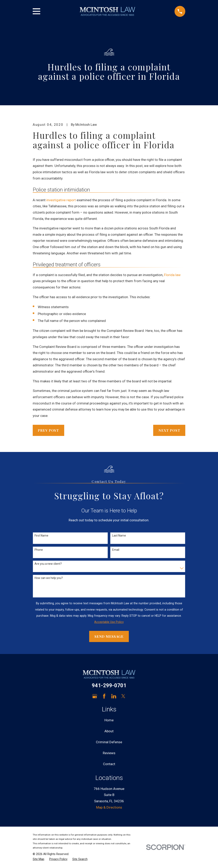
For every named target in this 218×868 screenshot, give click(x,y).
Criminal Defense (109, 742)
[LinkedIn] (114, 696)
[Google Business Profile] (95, 696)
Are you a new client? (48, 564)
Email (116, 550)
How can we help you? (49, 578)
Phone (39, 550)
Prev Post (48, 430)
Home (109, 720)
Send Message (109, 636)
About (109, 731)
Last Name (119, 536)
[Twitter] (123, 696)
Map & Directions (109, 807)
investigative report (61, 200)
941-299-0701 (109, 685)
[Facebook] (104, 696)
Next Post (169, 430)
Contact (109, 764)
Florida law (172, 275)
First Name (41, 536)
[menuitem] (39, 859)
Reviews (109, 753)
